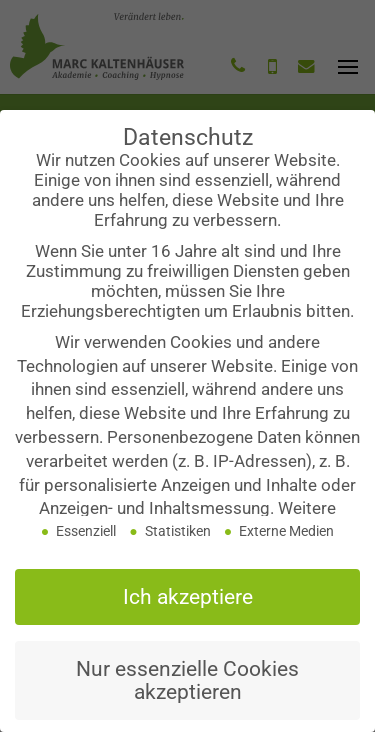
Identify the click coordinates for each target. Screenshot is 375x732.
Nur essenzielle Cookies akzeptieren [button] (187, 688)
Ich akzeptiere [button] (188, 604)
